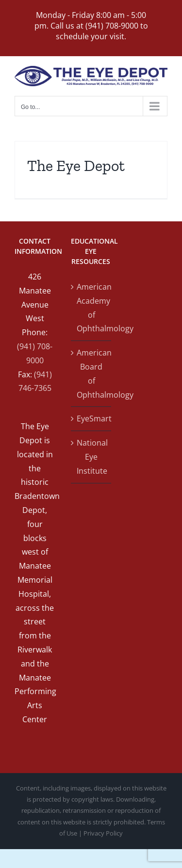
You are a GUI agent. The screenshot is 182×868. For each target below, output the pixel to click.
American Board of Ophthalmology (92, 373)
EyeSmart (92, 418)
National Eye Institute (92, 457)
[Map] (147, 333)
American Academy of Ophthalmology (92, 308)
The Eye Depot (76, 166)
